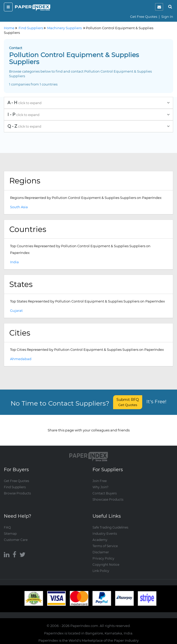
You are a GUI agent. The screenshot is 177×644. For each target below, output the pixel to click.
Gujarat (16, 311)
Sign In (167, 17)
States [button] (21, 284)
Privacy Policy (103, 558)
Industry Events (105, 534)
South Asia (19, 207)
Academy (100, 540)
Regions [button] (25, 181)
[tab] (88, 103)
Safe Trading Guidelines (110, 527)
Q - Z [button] (88, 126)
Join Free (100, 481)
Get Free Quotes (144, 17)
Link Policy (101, 571)
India (14, 262)
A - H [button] (88, 103)
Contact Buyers (105, 493)
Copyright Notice (106, 565)
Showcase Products (108, 499)
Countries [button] (28, 229)
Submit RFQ (128, 402)
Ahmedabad (21, 359)
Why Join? (100, 487)
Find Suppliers (15, 487)
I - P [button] (88, 115)
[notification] (159, 7)
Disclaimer (101, 552)
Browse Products (17, 493)
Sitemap (10, 534)
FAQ (7, 527)
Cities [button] (20, 333)
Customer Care (16, 540)
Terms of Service (105, 546)
